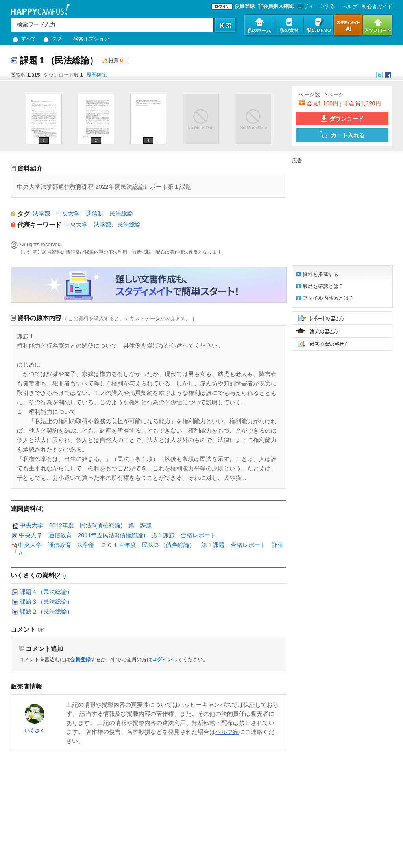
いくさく (35, 731)
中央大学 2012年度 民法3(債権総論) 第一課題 (86, 525)
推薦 (114, 60)
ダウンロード (342, 119)
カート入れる (342, 135)
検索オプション (91, 39)
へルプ (350, 6)
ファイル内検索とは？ (328, 298)
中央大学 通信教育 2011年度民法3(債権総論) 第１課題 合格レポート (118, 535)
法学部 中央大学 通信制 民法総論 (83, 213)
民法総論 (129, 224)
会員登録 (244, 6)
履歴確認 (96, 75)
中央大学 (76, 224)
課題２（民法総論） (46, 611)
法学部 (103, 224)
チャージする (315, 6)
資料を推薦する (321, 274)
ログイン (162, 659)
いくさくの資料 (33, 575)
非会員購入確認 (276, 6)
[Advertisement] (341, 214)
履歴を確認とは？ (323, 286)
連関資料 (23, 509)
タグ (53, 39)
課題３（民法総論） (46, 602)
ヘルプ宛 (227, 732)
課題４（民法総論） (46, 592)
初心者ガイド (377, 6)
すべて (24, 39)
